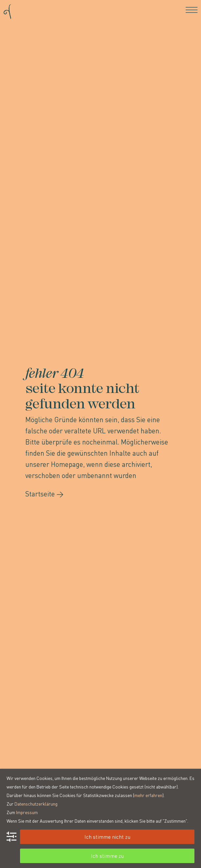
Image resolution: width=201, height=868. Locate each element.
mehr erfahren (148, 795)
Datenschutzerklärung (36, 804)
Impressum (27, 812)
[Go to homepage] (7, 10)
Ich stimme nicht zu (107, 837)
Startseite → (45, 494)
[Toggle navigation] (192, 10)
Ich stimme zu (107, 856)
